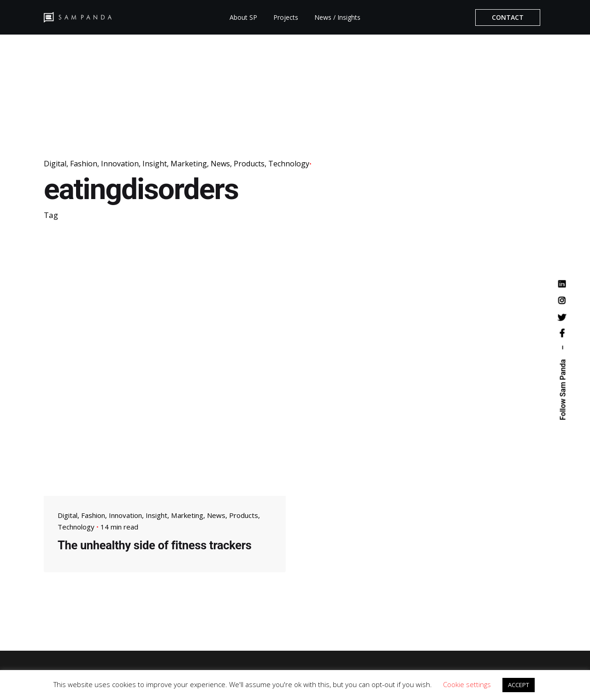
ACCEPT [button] (519, 685)
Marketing (189, 164)
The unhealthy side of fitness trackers (155, 545)
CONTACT (508, 17)
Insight (155, 164)
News (220, 164)
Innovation (120, 164)
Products (249, 164)
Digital (55, 164)
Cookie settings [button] (467, 684)
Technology (289, 164)
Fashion (84, 164)
